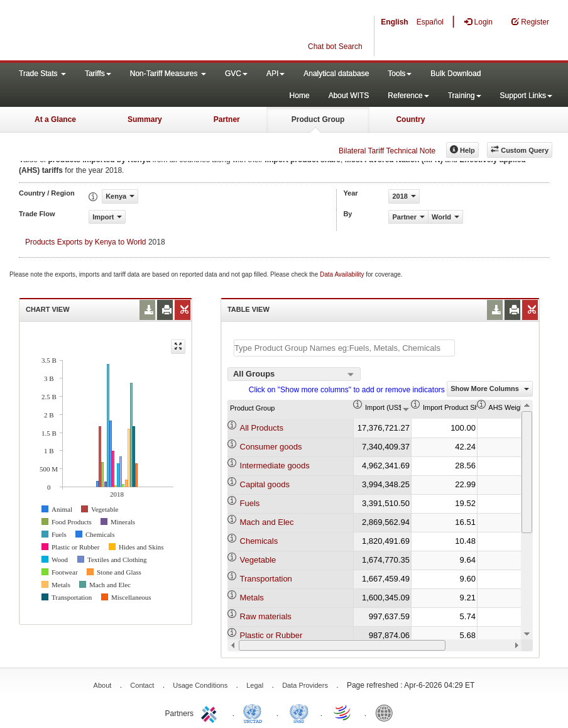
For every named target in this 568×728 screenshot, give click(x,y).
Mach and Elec (267, 522)
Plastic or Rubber (271, 635)
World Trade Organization (343, 712)
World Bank (387, 712)
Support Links (526, 96)
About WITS (349, 96)
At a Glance (55, 119)
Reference (408, 96)
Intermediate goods (275, 466)
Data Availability (343, 274)
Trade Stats (42, 74)
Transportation (266, 579)
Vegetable (258, 560)
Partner (227, 119)
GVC (236, 74)
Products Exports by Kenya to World (86, 242)
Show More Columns (490, 389)
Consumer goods (271, 447)
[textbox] (344, 348)
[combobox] (294, 374)
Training (465, 96)
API (276, 74)
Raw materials (266, 616)
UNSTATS (299, 712)
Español (430, 22)
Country (410, 119)
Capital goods (265, 484)
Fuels (250, 503)
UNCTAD (255, 712)
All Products (262, 428)
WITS (126, 31)
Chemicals (259, 541)
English (394, 22)
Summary (145, 119)
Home (300, 96)
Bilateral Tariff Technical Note (387, 151)
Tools (400, 74)
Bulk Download (456, 74)
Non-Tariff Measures (168, 74)
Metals (252, 598)
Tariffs (98, 74)
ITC (211, 712)
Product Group (318, 119)
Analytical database (336, 74)
